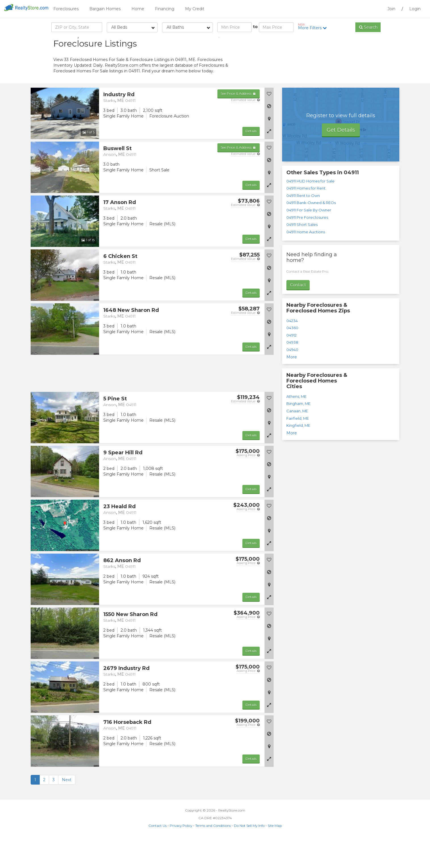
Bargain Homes (105, 9)
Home (138, 9)
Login (415, 9)
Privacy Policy (181, 854)
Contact (298, 314)
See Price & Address (239, 122)
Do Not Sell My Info (249, 854)
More (292, 386)
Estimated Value (245, 129)
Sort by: (332, 42)
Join (391, 9)
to (255, 27)
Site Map (275, 854)
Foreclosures (66, 9)
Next (67, 808)
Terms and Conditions (213, 854)
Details (251, 160)
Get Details (341, 159)
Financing (165, 9)
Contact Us (158, 854)
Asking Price (248, 484)
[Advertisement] (326, 78)
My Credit (195, 9)
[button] (269, 160)
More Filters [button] (314, 27)
